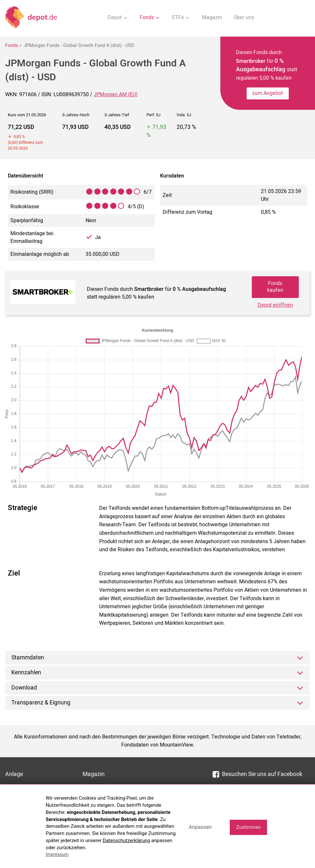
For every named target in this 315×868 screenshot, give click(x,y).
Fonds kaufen (275, 287)
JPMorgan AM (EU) (116, 95)
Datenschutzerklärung (126, 840)
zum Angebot (268, 93)
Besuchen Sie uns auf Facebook (257, 774)
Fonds (12, 46)
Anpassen (200, 827)
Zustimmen (248, 827)
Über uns (244, 17)
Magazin (212, 17)
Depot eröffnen (275, 305)
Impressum (57, 854)
